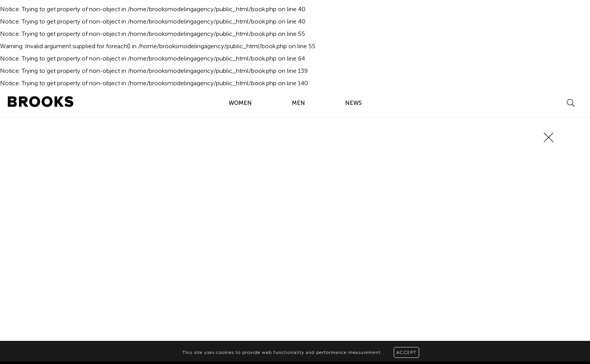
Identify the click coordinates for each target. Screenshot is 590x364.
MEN (298, 103)
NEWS (353, 103)
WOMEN (240, 103)
